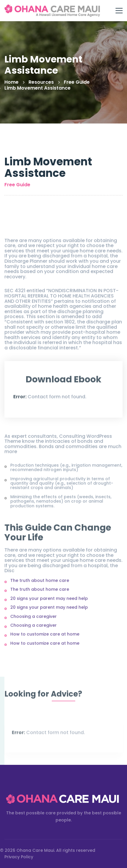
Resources (41, 82)
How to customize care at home (45, 636)
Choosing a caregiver (34, 618)
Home (11, 82)
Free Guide (77, 82)
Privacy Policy (19, 857)
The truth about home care (40, 582)
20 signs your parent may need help (49, 600)
